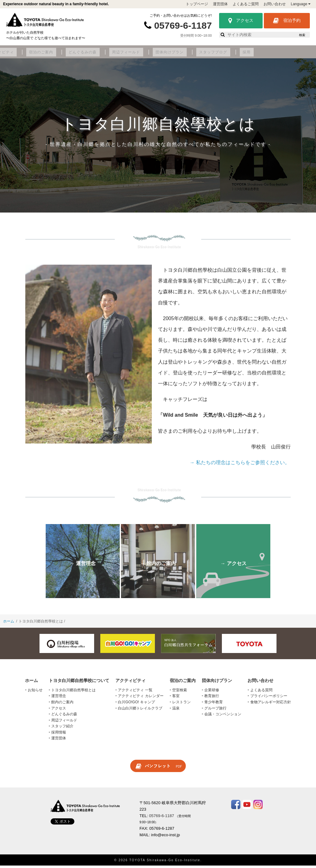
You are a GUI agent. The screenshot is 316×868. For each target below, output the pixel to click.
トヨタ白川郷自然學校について (40, 55)
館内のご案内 (62, 705)
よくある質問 (261, 692)
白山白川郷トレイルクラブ (140, 710)
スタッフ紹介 (62, 729)
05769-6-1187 (183, 25)
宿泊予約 (287, 21)
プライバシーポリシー (269, 698)
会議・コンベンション (223, 717)
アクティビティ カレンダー (141, 698)
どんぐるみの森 (163, 55)
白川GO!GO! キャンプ (136, 705)
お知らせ (35, 692)
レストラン (181, 705)
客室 (176, 698)
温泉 (176, 710)
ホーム (9, 624)
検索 (302, 35)
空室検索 (180, 692)
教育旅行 (212, 698)
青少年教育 (214, 705)
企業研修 (212, 692)
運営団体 (220, 4)
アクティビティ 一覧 (135, 692)
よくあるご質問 (246, 4)
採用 (303, 55)
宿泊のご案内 (127, 55)
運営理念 (59, 698)
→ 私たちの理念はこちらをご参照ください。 (240, 469)
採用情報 (59, 735)
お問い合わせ (275, 4)
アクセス (241, 21)
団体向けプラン (238, 55)
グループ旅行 (215, 710)
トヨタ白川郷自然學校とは (73, 692)
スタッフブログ (275, 55)
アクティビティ (92, 55)
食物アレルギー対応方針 (271, 705)
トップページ (197, 4)
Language (301, 4)
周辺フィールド (200, 55)
